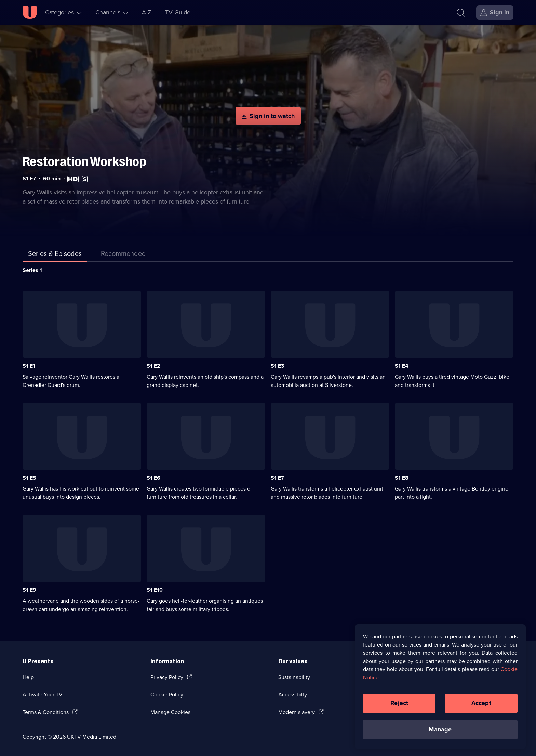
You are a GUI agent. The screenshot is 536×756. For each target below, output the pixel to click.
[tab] (123, 255)
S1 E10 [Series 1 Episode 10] (155, 590)
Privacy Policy (167, 677)
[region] (440, 687)
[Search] (461, 13)
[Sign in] (495, 13)
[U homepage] (30, 13)
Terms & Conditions (46, 712)
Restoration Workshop (84, 162)
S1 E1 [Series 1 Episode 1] (29, 366)
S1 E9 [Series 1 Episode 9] (29, 590)
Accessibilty (293, 695)
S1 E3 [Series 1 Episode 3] (277, 366)
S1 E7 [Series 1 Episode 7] (277, 478)
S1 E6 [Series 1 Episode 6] (153, 478)
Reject (399, 703)
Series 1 (32, 270)
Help (28, 677)
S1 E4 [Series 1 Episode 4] (402, 366)
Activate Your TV (43, 695)
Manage (440, 729)
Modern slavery (297, 712)
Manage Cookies (170, 712)
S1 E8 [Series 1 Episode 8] (402, 478)
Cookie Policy (167, 695)
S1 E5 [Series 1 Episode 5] (29, 478)
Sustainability (294, 677)
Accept (481, 703)
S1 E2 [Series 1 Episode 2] (153, 366)
